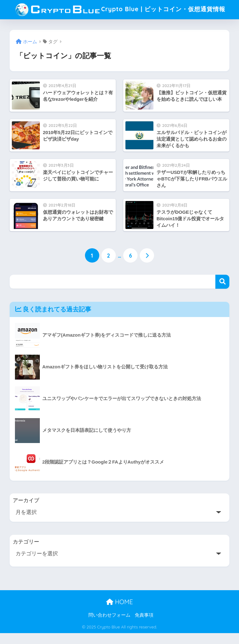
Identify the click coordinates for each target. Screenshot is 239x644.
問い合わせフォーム (109, 626)
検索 (222, 292)
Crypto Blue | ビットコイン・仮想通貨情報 (120, 14)
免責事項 (144, 626)
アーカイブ (26, 511)
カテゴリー (26, 552)
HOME (119, 612)
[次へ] (147, 266)
